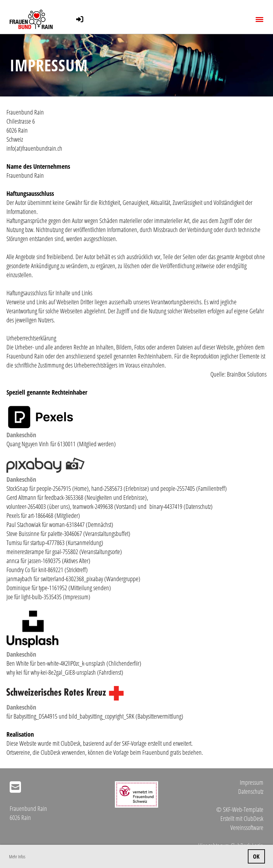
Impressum (252, 782)
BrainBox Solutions (247, 374)
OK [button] (256, 856)
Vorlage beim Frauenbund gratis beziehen (157, 752)
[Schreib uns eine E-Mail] (15, 787)
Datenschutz (251, 791)
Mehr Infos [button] (17, 857)
